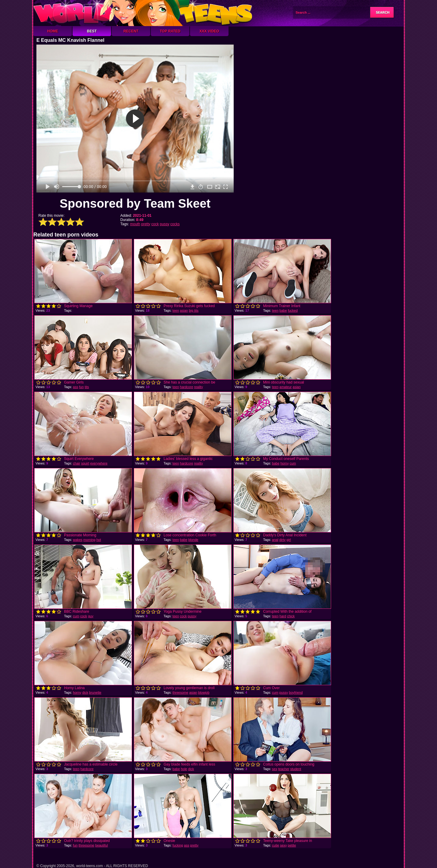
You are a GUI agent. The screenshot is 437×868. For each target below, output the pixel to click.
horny (285, 463)
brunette (95, 692)
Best (92, 31)
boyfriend (296, 692)
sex (274, 769)
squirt (85, 463)
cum (293, 463)
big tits (194, 310)
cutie (275, 845)
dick (85, 692)
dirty (282, 540)
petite (292, 845)
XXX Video (209, 31)
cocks (175, 224)
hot (98, 540)
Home (53, 31)
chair (76, 463)
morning (90, 540)
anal (275, 540)
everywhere (99, 463)
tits (87, 387)
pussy (165, 224)
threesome (180, 692)
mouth (135, 224)
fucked (293, 310)
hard (283, 616)
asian (184, 310)
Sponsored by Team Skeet (135, 203)
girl (289, 540)
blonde (193, 540)
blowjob (204, 692)
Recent (131, 31)
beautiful (102, 845)
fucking (178, 845)
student (296, 769)
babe (283, 310)
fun (81, 387)
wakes (78, 540)
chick (291, 616)
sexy (284, 845)
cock (155, 224)
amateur (286, 387)
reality (198, 387)
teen (176, 310)
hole (184, 769)
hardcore (186, 387)
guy (91, 616)
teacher (284, 769)
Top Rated (170, 31)
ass (75, 387)
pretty (146, 224)
